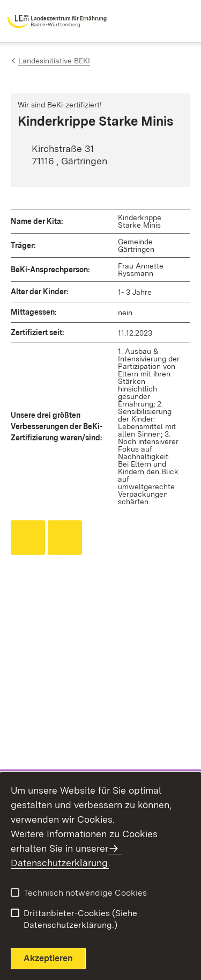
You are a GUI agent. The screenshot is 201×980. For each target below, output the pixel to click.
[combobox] (148, 21)
